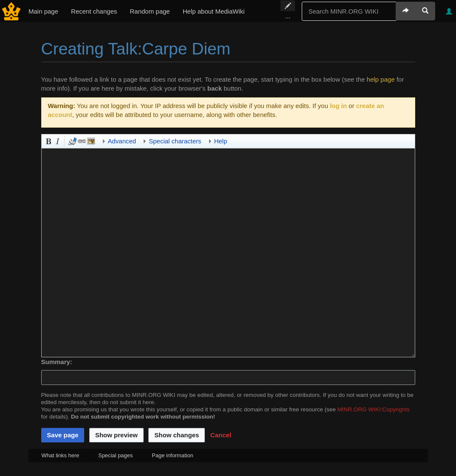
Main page (43, 11)
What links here (61, 455)
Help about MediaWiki (214, 11)
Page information (172, 455)
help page (381, 79)
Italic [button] (57, 140)
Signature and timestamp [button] (72, 140)
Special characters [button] (175, 141)
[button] (221, 435)
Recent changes (94, 11)
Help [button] (221, 141)
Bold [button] (48, 140)
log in (338, 106)
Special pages (115, 455)
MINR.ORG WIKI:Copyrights (374, 409)
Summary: (57, 362)
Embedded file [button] (91, 140)
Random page (150, 11)
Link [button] (81, 140)
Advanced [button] (122, 141)
